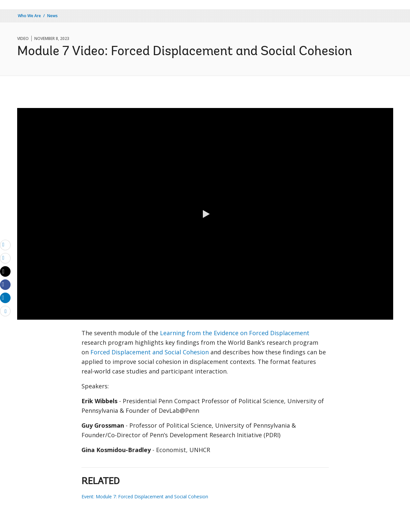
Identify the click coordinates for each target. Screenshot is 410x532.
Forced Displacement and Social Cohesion (150, 352)
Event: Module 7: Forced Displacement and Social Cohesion (145, 497)
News (52, 16)
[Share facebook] (5, 284)
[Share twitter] (5, 271)
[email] (5, 245)
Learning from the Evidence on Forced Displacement (235, 333)
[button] (205, 214)
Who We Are (29, 16)
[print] (5, 258)
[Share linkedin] (5, 298)
